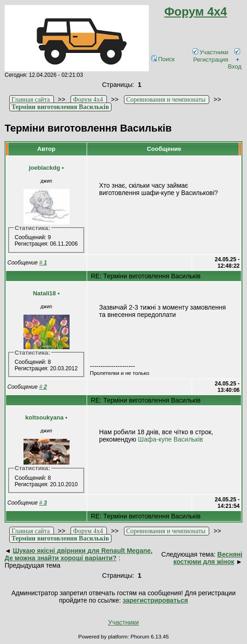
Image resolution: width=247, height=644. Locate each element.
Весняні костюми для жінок (208, 558)
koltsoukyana (44, 417)
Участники (210, 52)
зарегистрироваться (155, 600)
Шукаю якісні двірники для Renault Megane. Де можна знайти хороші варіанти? (79, 554)
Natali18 (44, 293)
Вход (235, 63)
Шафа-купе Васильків (170, 439)
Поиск (163, 59)
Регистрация (217, 56)
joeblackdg (44, 168)
